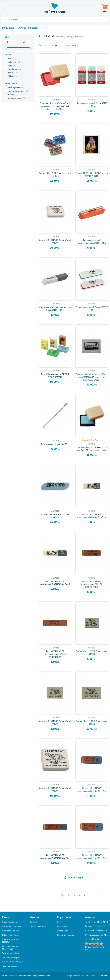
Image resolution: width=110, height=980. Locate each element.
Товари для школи (11, 966)
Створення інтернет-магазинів (80, 976)
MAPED (12, 73)
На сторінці (66, 45)
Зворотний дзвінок (66, 935)
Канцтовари (9, 28)
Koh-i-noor (13, 69)
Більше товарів (73, 877)
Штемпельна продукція (13, 962)
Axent (11, 59)
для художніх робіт (17, 91)
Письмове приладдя (12, 926)
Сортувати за (45, 45)
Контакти (34, 922)
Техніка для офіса (10, 953)
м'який (11, 94)
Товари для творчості (12, 957)
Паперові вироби (10, 922)
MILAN (11, 76)
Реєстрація (62, 926)
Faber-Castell (14, 62)
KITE (10, 66)
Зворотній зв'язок (93, 939)
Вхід (59, 922)
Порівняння (63, 931)
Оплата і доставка (38, 926)
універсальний (15, 98)
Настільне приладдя (12, 931)
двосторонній (14, 87)
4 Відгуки (97, 440)
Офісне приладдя (28, 28)
